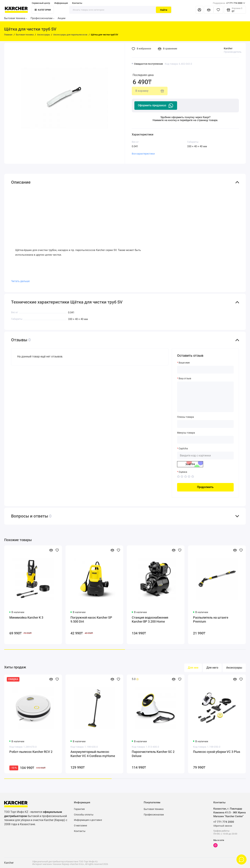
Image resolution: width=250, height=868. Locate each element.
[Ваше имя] (205, 370)
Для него (212, 668)
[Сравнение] (209, 10)
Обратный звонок (223, 826)
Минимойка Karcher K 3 (26, 618)
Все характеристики (143, 154)
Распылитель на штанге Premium (211, 620)
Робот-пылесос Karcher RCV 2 (31, 752)
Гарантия (79, 809)
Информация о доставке (88, 820)
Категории (43, 10)
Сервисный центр (41, 3)
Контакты (77, 3)
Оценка (183, 472)
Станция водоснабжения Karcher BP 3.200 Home (150, 620)
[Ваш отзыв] (205, 397)
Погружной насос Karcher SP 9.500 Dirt (91, 620)
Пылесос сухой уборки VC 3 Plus (217, 752)
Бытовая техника (16, 18)
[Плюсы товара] (205, 424)
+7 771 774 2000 (229, 3)
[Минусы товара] (205, 440)
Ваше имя (184, 363)
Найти (164, 10)
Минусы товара (186, 433)
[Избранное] (218, 10)
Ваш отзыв (185, 378)
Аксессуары (234, 668)
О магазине (80, 826)
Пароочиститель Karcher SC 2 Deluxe (153, 754)
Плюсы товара (186, 417)
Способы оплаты (84, 815)
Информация (61, 3)
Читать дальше (20, 281)
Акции (62, 18)
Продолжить (205, 487)
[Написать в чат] (242, 860)
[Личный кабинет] (199, 10)
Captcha (183, 448)
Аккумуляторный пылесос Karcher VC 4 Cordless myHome (93, 754)
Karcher (228, 48)
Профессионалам (42, 18)
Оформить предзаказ (156, 106)
